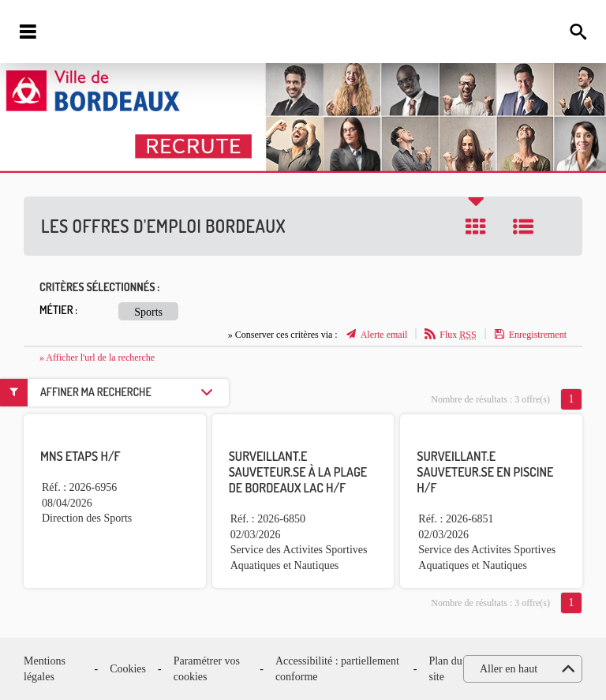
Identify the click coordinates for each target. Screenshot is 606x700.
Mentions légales (45, 669)
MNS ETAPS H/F (80, 456)
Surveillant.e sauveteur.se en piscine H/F (485, 472)
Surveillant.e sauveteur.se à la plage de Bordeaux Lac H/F (298, 472)
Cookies (128, 669)
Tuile (476, 226)
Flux (458, 335)
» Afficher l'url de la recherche (97, 357)
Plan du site (445, 669)
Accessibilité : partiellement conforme (337, 669)
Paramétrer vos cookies (207, 669)
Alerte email (384, 335)
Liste (523, 226)
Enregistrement (538, 335)
